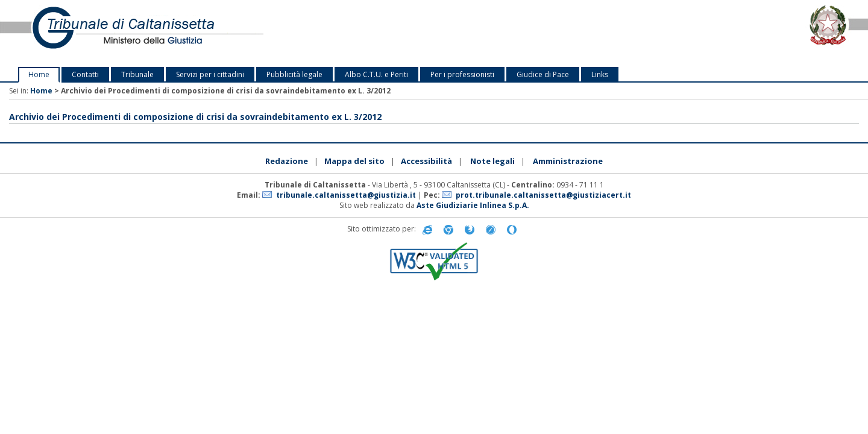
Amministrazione (568, 161)
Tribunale (137, 74)
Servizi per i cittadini (210, 74)
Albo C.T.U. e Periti (376, 74)
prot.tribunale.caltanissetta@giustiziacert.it (543, 195)
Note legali (492, 161)
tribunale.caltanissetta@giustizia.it (346, 195)
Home (39, 74)
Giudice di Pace (543, 74)
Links (600, 74)
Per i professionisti (462, 74)
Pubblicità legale (294, 74)
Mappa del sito (354, 161)
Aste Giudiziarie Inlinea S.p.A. (473, 205)
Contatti (85, 74)
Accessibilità (426, 161)
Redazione (287, 161)
